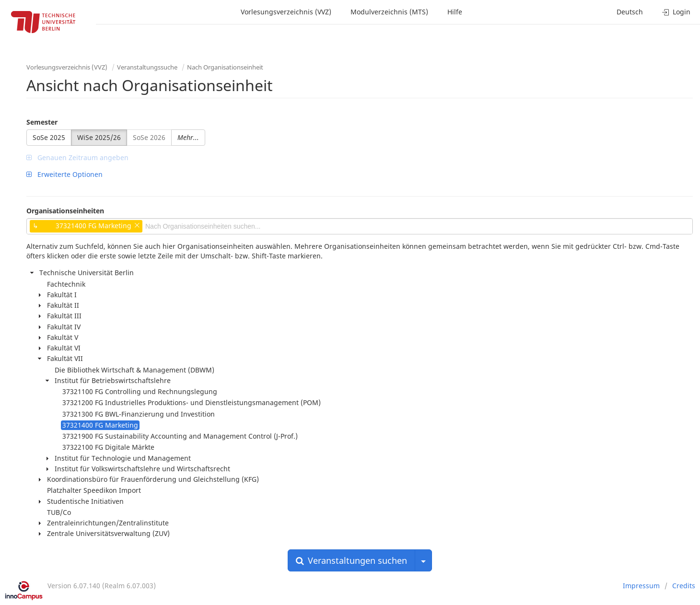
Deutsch (630, 12)
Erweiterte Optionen (64, 174)
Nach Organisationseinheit (225, 67)
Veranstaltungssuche (147, 67)
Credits (684, 586)
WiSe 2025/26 (99, 137)
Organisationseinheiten (65, 211)
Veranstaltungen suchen (351, 560)
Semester (42, 122)
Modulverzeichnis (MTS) (389, 12)
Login (676, 12)
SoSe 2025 (49, 137)
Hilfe (455, 12)
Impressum (641, 586)
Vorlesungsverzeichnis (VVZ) (286, 12)
